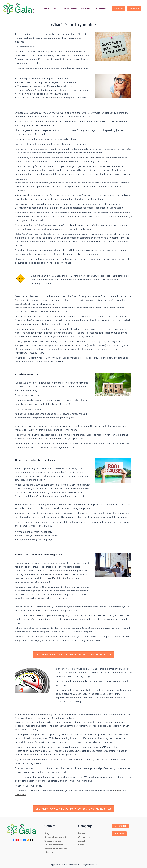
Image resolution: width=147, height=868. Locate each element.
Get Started (121, 826)
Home (81, 833)
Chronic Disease (53, 841)
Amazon (118, 791)
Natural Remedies (54, 845)
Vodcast (86, 9)
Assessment (101, 9)
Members (120, 834)
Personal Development (57, 848)
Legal (81, 845)
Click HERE (21, 794)
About (82, 841)
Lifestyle (49, 852)
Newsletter (70, 9)
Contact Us (84, 837)
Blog (57, 9)
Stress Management (55, 837)
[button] (119, 9)
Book (47, 9)
